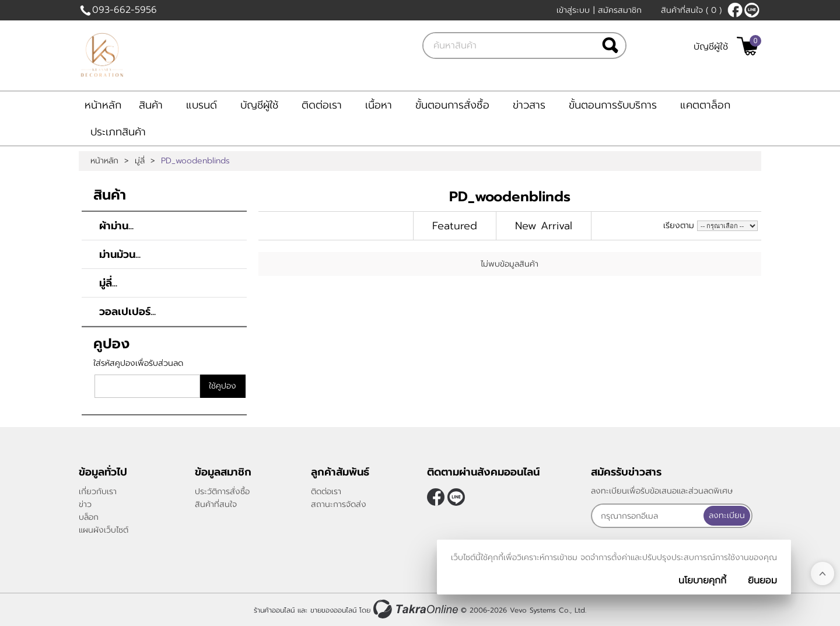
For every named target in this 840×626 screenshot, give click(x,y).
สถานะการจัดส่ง (339, 504)
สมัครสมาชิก (620, 10)
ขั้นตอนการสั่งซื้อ (452, 105)
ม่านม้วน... (120, 254)
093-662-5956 (125, 10)
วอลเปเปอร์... (127, 312)
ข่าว (85, 504)
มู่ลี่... (108, 283)
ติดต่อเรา (322, 105)
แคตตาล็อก (705, 105)
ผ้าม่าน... (116, 226)
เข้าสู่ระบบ (573, 10)
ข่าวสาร (529, 105)
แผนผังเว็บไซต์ (104, 530)
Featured (455, 226)
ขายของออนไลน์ (333, 610)
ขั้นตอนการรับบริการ (613, 105)
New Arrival (544, 226)
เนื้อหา (379, 105)
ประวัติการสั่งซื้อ (222, 492)
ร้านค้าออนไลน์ (274, 610)
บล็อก (89, 517)
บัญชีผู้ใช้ (711, 47)
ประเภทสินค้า (118, 132)
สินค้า (151, 105)
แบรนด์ (202, 105)
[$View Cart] (748, 46)
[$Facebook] (735, 10)
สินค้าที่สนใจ (691, 10)
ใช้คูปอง (223, 386)
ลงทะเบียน (727, 515)
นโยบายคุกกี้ (702, 580)
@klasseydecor (752, 10)
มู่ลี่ (140, 161)
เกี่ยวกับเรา (98, 492)
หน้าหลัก (103, 105)
